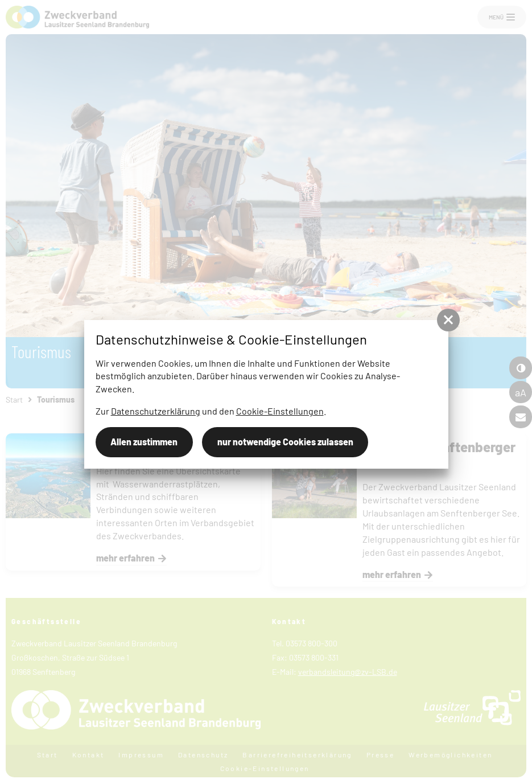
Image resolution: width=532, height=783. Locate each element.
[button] (448, 320)
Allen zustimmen (144, 442)
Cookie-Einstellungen (280, 411)
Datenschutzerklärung (156, 411)
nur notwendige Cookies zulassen (285, 442)
